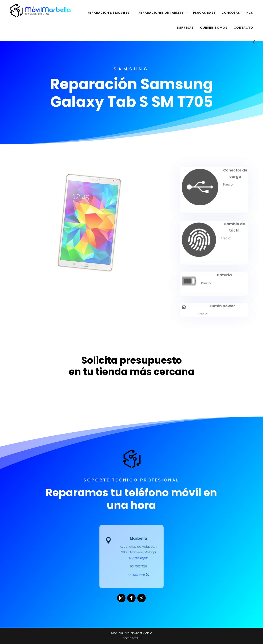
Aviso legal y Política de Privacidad (132, 633)
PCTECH (136, 638)
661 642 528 (138, 574)
